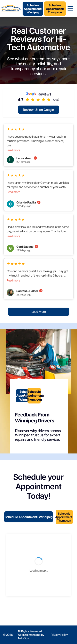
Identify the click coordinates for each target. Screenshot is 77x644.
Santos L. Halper (29, 291)
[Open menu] (71, 9)
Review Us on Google (38, 110)
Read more (13, 150)
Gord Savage (27, 247)
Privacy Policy (59, 635)
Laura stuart (27, 158)
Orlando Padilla (28, 202)
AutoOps (23, 638)
